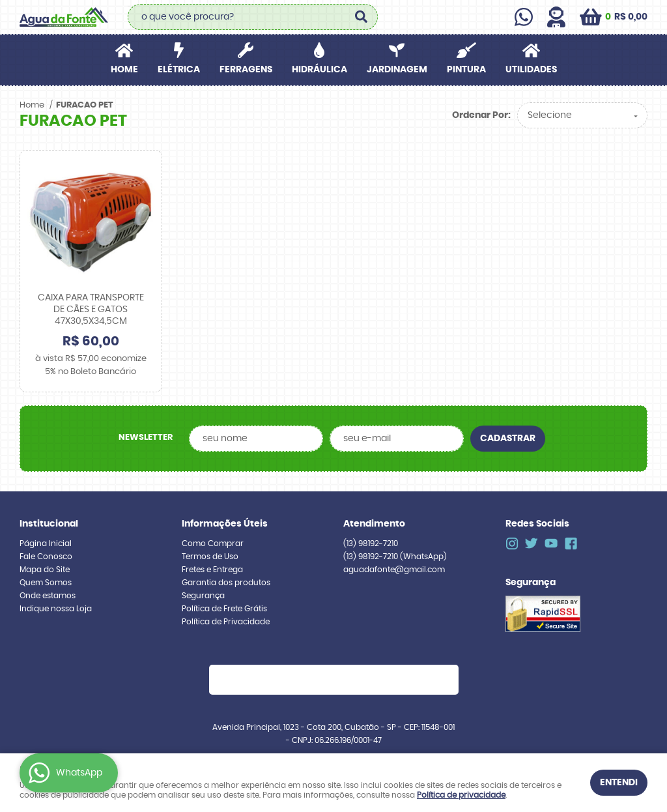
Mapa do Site (45, 570)
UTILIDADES (531, 70)
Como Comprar (213, 544)
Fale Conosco (46, 557)
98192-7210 (371, 544)
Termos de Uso (210, 557)
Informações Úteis (225, 524)
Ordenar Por (480, 115)
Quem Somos (46, 583)
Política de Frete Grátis (224, 609)
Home (124, 70)
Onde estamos (48, 596)
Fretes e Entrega (212, 570)
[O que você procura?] (362, 17)
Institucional (49, 524)
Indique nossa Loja (56, 609)
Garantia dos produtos (226, 583)
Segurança (203, 596)
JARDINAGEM (397, 70)
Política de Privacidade (226, 622)
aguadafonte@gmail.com (394, 570)
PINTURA (466, 70)
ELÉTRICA (179, 70)
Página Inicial (46, 544)
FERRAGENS (246, 70)
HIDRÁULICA (319, 70)
